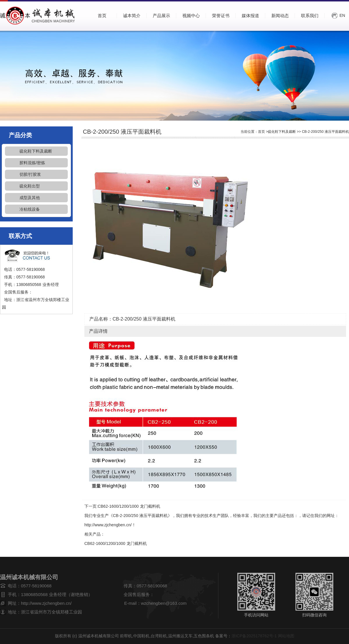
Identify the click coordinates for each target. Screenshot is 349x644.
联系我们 (310, 16)
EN (342, 15)
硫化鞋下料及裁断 (36, 151)
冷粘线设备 (30, 209)
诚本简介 (132, 16)
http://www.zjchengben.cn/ (108, 525)
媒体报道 (250, 16)
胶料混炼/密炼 (32, 163)
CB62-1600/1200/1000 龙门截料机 (129, 506)
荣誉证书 (221, 16)
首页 (261, 132)
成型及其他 (30, 198)
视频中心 (191, 16)
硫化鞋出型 (30, 186)
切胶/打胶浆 (30, 174)
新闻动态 (280, 16)
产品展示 (161, 16)
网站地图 (286, 636)
